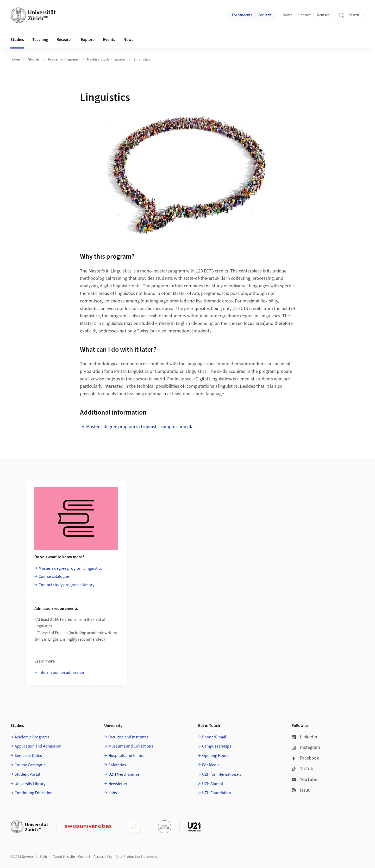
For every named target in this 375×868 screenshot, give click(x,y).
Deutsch (323, 15)
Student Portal (27, 774)
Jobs (113, 793)
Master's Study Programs (106, 59)
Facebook (305, 758)
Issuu (301, 790)
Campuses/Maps (217, 746)
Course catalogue (54, 576)
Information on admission (61, 672)
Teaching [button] (40, 40)
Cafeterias (117, 765)
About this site (64, 857)
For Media (211, 765)
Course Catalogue (30, 765)
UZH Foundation (217, 793)
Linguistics (142, 59)
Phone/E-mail (214, 737)
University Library (30, 784)
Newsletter (118, 784)
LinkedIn (304, 737)
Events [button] (109, 40)
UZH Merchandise (124, 774)
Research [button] (65, 40)
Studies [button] (17, 40)
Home (287, 15)
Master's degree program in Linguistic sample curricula (140, 427)
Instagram (306, 747)
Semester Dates (28, 756)
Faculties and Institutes (128, 737)
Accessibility (103, 857)
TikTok (302, 769)
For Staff (265, 15)
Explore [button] (88, 40)
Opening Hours (215, 756)
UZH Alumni (213, 784)
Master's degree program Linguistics (70, 568)
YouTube (304, 779)
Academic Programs (63, 59)
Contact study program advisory (66, 585)
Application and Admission (38, 746)
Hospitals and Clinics (126, 756)
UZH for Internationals (222, 774)
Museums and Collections (131, 746)
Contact (305, 15)
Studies (34, 59)
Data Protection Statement (136, 857)
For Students (242, 15)
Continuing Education (34, 793)
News (128, 40)
